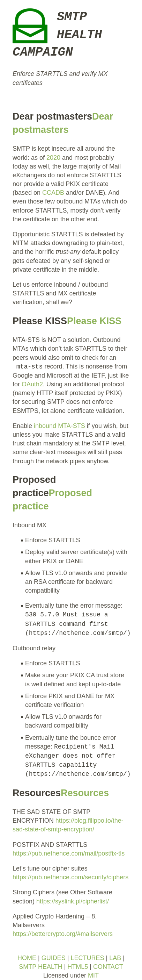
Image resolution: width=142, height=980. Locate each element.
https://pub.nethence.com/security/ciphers (70, 877)
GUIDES (54, 958)
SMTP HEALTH (40, 967)
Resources (85, 793)
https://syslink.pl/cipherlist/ (73, 901)
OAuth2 (32, 384)
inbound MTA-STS (59, 426)
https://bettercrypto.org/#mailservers (63, 934)
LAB (115, 958)
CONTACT (108, 967)
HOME (27, 958)
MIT (93, 975)
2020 (53, 158)
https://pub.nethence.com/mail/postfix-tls (69, 853)
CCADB (53, 193)
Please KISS (94, 321)
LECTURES (87, 958)
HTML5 (78, 967)
